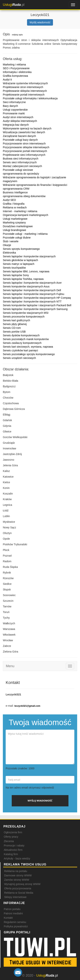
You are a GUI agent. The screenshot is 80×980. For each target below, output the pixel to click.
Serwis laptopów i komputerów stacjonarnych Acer (32, 283)
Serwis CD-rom (12, 328)
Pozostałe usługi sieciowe (18, 170)
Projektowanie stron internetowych (23, 87)
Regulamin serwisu (15, 922)
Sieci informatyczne (14, 102)
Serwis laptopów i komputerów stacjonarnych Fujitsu (33, 294)
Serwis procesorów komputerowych (24, 317)
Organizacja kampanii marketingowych (26, 215)
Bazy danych (10, 106)
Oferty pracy (11, 837)
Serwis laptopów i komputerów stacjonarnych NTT (32, 302)
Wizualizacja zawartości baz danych (24, 132)
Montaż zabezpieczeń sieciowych (22, 166)
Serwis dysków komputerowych (21, 335)
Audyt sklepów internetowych (20, 121)
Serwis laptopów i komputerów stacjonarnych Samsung (35, 309)
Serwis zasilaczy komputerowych (22, 343)
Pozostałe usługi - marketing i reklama (25, 234)
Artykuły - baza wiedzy (17, 858)
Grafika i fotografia (14, 204)
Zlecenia (9, 841)
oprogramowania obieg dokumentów (24, 196)
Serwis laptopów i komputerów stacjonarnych (29, 256)
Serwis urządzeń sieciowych (19, 358)
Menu (10, 666)
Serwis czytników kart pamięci (20, 350)
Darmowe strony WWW (18, 875)
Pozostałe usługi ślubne (17, 238)
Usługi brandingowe (14, 230)
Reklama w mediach (15, 207)
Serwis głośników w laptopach (20, 260)
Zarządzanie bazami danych (19, 136)
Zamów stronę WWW (17, 880)
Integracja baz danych (16, 125)
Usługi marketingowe (15, 219)
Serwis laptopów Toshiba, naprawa (23, 279)
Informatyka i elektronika (17, 72)
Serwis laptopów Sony (16, 275)
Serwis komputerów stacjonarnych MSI (26, 313)
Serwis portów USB (14, 332)
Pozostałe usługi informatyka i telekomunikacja (30, 98)
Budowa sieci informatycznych (21, 159)
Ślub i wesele (11, 241)
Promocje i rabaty (14, 846)
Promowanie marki (14, 113)
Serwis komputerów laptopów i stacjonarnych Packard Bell (37, 305)
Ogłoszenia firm (13, 832)
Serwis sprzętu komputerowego (21, 249)
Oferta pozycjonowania (18, 888)
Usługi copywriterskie (15, 110)
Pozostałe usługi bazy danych (20, 140)
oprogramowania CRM (16, 189)
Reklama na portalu (16, 871)
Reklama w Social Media (19, 893)
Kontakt (8, 918)
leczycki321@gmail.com (27, 706)
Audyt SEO (9, 200)
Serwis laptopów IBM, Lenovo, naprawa (26, 271)
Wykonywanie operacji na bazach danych (27, 128)
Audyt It (7, 80)
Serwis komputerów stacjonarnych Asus (26, 286)
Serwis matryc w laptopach (19, 264)
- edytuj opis (17, 35)
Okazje (7, 245)
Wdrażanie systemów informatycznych (25, 83)
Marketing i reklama (14, 65)
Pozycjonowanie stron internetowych (24, 144)
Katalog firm (11, 854)
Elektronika (9, 253)
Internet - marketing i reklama (20, 211)
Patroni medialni (13, 913)
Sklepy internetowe (15, 897)
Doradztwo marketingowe (18, 226)
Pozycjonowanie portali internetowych (25, 151)
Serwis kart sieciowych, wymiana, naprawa (28, 347)
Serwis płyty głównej (15, 324)
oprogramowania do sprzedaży (21, 174)
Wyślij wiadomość (40, 22)
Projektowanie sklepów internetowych (25, 91)
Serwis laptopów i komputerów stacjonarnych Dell (32, 290)
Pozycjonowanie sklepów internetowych (26, 147)
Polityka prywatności (16, 926)
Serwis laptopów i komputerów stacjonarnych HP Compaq (37, 298)
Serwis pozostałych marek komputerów (26, 339)
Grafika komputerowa (15, 76)
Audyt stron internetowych (18, 117)
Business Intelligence (15, 192)
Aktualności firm (13, 850)
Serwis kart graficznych (16, 320)
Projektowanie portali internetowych (24, 95)
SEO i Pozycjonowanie (16, 68)
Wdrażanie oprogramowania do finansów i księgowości (35, 185)
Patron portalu (12, 909)
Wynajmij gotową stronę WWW (22, 884)
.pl (14, 5)
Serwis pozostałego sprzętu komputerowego (29, 354)
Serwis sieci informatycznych (20, 162)
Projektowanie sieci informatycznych (24, 155)
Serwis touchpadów (14, 268)
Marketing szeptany (14, 223)
